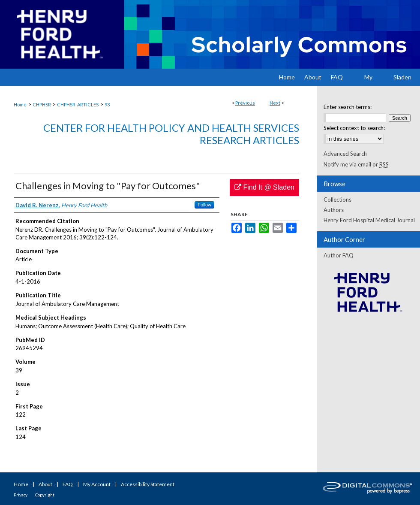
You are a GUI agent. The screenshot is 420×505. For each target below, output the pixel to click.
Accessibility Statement (148, 484)
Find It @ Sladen (264, 187)
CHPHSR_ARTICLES (78, 104)
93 (107, 104)
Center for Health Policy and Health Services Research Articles (171, 134)
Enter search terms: (348, 107)
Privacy (21, 495)
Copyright (45, 495)
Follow (204, 205)
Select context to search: (354, 128)
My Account (97, 484)
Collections (337, 200)
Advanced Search (345, 154)
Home (20, 104)
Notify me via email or (356, 164)
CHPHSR (42, 104)
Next (275, 103)
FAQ (68, 484)
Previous (245, 103)
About (45, 484)
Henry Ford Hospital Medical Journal (369, 220)
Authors (334, 210)
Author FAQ (339, 255)
